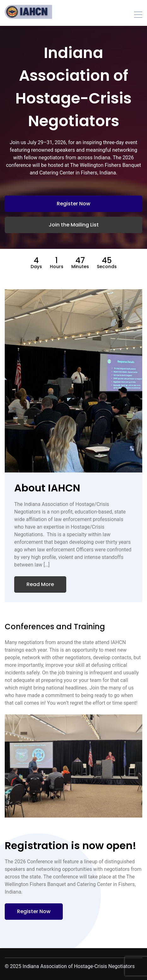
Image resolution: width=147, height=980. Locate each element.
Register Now (73, 204)
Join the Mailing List (74, 225)
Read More (40, 584)
